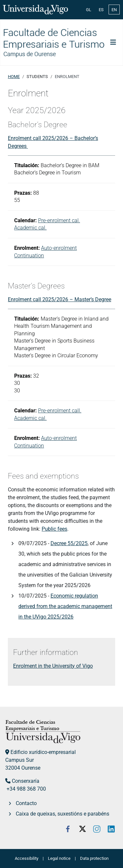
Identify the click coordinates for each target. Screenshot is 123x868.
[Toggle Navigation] (113, 42)
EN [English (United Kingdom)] (114, 10)
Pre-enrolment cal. (59, 220)
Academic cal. (30, 228)
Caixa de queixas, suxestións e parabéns (62, 814)
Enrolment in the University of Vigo (53, 666)
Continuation (29, 256)
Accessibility (27, 858)
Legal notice (59, 858)
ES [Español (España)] (101, 10)
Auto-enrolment (59, 248)
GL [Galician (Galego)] (89, 10)
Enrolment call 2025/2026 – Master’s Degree (60, 299)
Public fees (54, 529)
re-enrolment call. (61, 411)
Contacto (26, 803)
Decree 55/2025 (69, 543)
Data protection (94, 858)
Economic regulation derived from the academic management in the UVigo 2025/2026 (65, 606)
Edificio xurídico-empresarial (43, 752)
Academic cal (30, 418)
